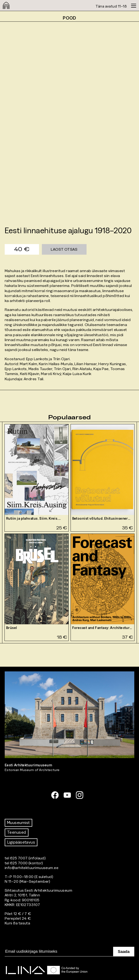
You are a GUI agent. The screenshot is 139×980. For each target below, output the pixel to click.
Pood (69, 18)
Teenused (17, 832)
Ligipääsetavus (21, 842)
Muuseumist (18, 823)
